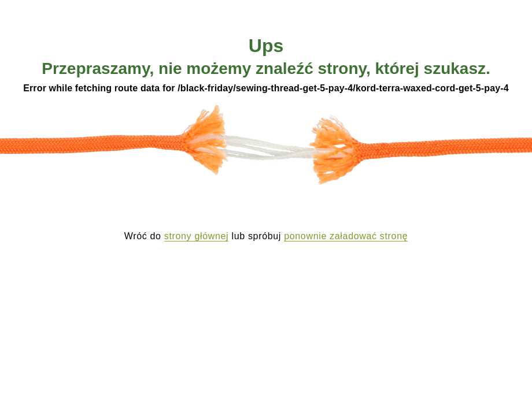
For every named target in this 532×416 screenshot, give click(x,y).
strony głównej (197, 236)
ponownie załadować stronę (346, 236)
